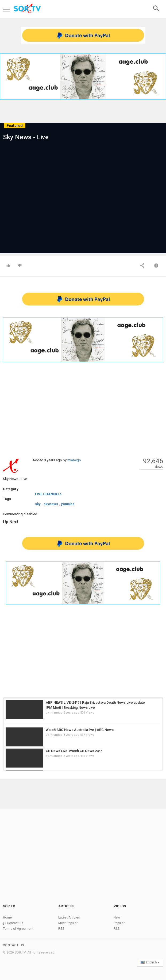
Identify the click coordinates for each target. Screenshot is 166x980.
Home (7, 917)
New (117, 917)
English (150, 962)
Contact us (15, 923)
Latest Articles (69, 917)
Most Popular (68, 923)
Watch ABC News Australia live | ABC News (80, 730)
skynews (51, 504)
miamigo (74, 460)
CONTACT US (13, 945)
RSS (61, 929)
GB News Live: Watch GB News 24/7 (74, 751)
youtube (68, 504)
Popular (119, 923)
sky (38, 504)
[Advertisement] (83, 409)
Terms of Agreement (18, 929)
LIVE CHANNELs (48, 494)
